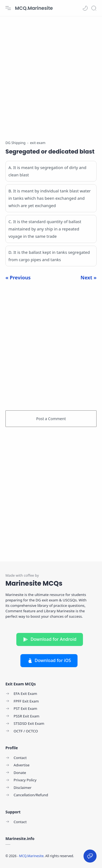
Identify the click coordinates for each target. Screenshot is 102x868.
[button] (85, 8)
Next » (89, 277)
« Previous (18, 277)
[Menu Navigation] (8, 8)
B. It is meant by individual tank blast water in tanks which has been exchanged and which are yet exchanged (50, 198)
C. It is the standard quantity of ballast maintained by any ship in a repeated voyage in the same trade (45, 229)
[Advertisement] (51, 75)
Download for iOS (49, 660)
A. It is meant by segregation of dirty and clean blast (47, 171)
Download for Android (50, 639)
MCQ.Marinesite (34, 8)
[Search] (94, 8)
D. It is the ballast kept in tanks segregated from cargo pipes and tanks (49, 256)
